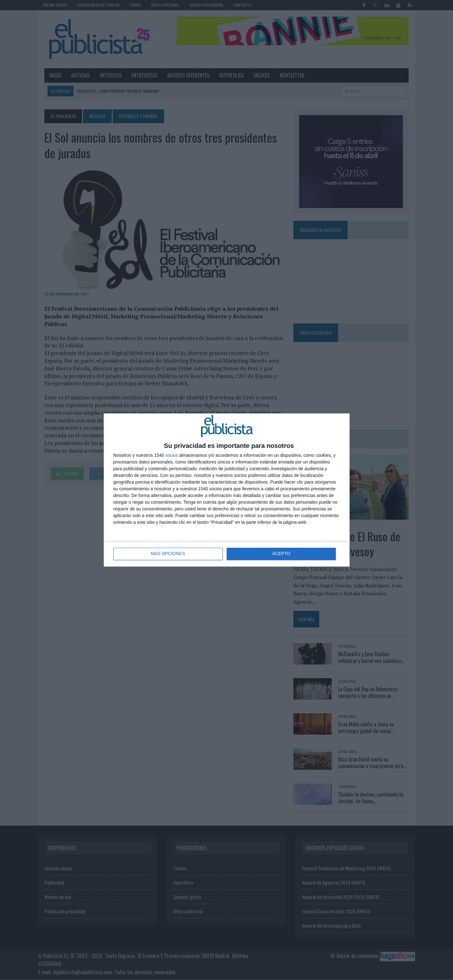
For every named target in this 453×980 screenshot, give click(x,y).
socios (172, 455)
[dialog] (227, 490)
